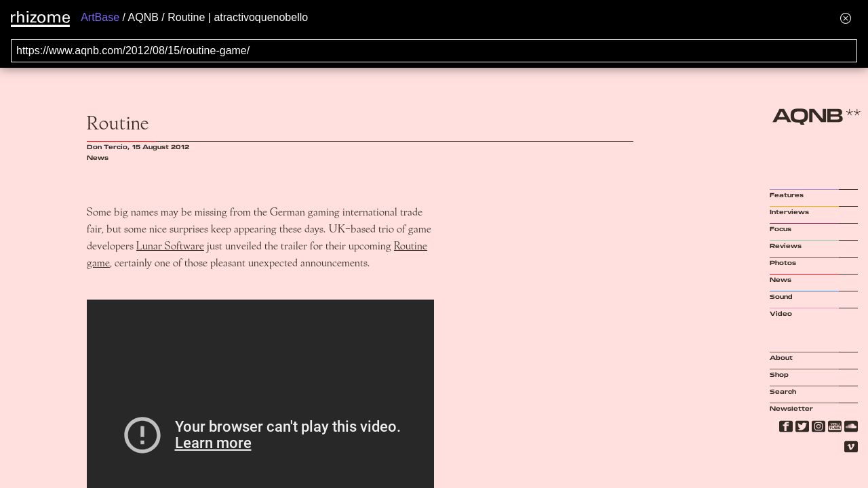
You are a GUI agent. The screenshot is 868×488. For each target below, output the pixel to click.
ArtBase (100, 17)
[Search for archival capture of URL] (434, 51)
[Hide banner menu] (846, 18)
